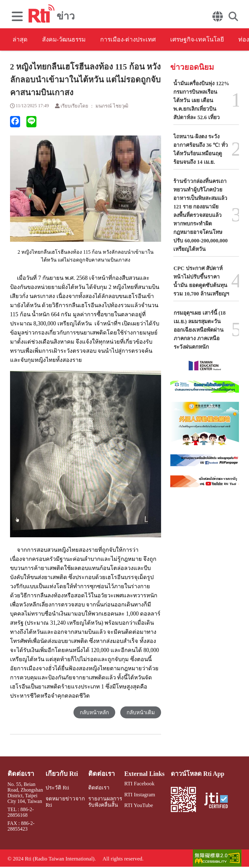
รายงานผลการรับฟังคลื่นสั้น (103, 801)
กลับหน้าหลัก (93, 713)
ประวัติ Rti (58, 788)
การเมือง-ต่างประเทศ (134, 40)
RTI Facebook (138, 784)
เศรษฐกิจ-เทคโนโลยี (206, 40)
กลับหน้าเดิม (140, 713)
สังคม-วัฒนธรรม (66, 40)
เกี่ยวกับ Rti (62, 774)
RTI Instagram (138, 795)
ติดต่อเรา (20, 774)
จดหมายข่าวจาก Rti (65, 801)
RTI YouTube (137, 805)
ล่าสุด (20, 40)
